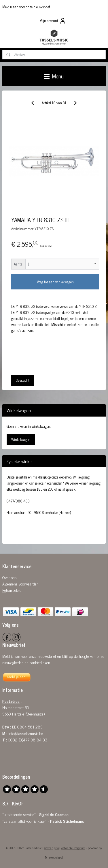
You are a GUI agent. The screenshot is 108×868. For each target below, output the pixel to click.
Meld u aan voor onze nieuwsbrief (26, 7)
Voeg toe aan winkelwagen (55, 282)
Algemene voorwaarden (20, 584)
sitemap (49, 848)
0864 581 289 (30, 727)
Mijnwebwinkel (54, 857)
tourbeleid (14, 590)
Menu (54, 76)
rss (57, 848)
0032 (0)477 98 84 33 (28, 740)
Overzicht (23, 380)
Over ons (10, 577)
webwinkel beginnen (73, 848)
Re (4, 590)
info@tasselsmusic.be (26, 733)
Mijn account (53, 21)
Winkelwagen (21, 439)
